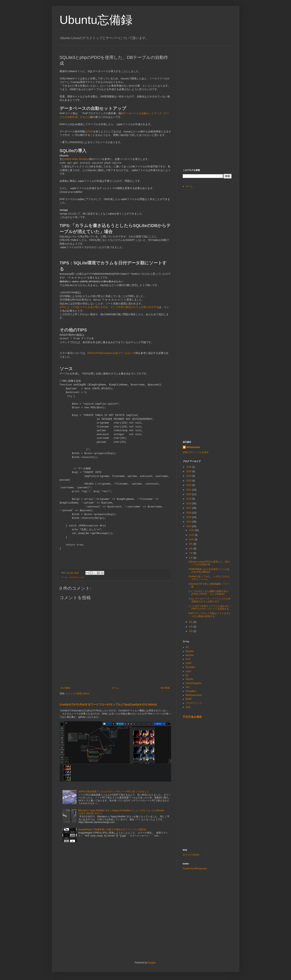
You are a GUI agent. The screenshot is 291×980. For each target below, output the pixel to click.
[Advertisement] (212, 76)
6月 (191, 558)
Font (188, 659)
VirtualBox (191, 691)
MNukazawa (193, 447)
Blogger (152, 963)
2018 (189, 503)
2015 (189, 517)
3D (187, 647)
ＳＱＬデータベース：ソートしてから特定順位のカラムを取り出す (209, 600)
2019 (189, 499)
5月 (191, 622)
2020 (189, 494)
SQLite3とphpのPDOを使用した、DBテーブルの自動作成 (209, 563)
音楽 (188, 707)
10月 (192, 539)
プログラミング (76, 577)
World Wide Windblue (77, 159)
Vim (188, 687)
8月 (191, 549)
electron (190, 655)
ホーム (115, 688)
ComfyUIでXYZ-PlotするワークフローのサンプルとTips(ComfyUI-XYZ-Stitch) (108, 704)
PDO (90, 131)
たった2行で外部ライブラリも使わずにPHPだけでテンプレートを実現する (209, 608)
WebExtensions (194, 695)
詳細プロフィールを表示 (196, 452)
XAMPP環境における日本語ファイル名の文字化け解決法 (209, 571)
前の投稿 (165, 688)
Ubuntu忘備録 (96, 20)
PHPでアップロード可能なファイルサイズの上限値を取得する (210, 615)
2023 (189, 481)
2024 (189, 476)
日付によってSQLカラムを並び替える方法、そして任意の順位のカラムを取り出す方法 (109, 307)
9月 (191, 544)
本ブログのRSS (191, 855)
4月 (191, 627)
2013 (189, 526)
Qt (187, 675)
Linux (188, 671)
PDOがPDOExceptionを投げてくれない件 (111, 353)
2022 (189, 485)
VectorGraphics (194, 683)
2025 (189, 471)
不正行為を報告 (192, 717)
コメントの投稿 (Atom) (77, 694)
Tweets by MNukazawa (195, 869)
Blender (190, 651)
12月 (192, 530)
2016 (189, 513)
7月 (191, 553)
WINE (189, 699)
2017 (189, 508)
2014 (189, 522)
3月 (191, 631)
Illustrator (190, 667)
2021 (189, 490)
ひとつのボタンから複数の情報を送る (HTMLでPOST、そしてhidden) (208, 593)
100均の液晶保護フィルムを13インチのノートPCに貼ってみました (114, 792)
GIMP (189, 663)
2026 (189, 467)
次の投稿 (65, 688)
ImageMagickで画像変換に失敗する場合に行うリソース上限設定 (112, 829)
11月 (192, 535)
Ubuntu (189, 679)
